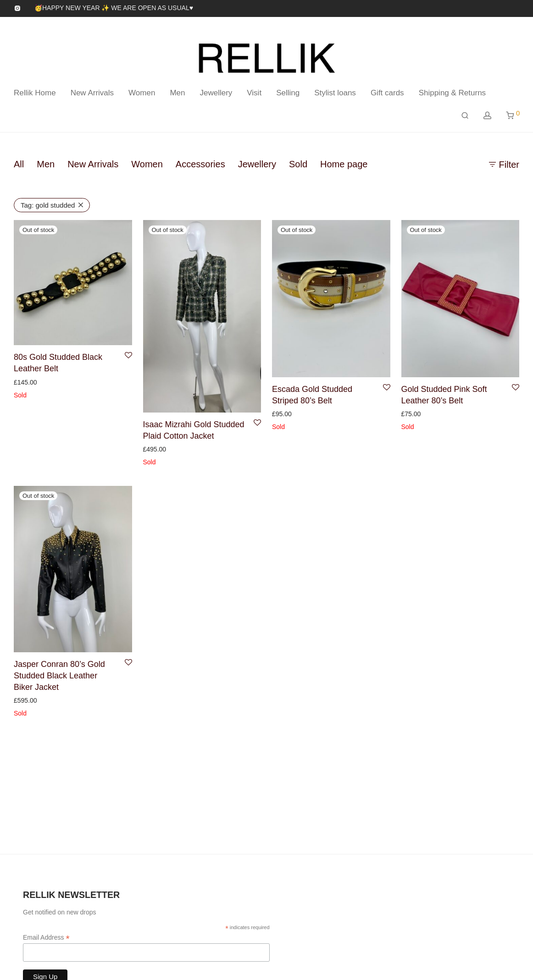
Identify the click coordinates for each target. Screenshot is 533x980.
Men (177, 93)
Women (142, 93)
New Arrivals (92, 93)
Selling (288, 93)
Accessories (200, 164)
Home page (344, 164)
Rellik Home (35, 93)
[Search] (465, 116)
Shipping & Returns (452, 93)
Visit (254, 93)
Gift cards (387, 93)
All (19, 164)
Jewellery (216, 93)
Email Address (46, 938)
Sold (298, 164)
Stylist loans (335, 93)
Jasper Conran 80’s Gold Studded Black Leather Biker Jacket (59, 676)
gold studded (48, 205)
